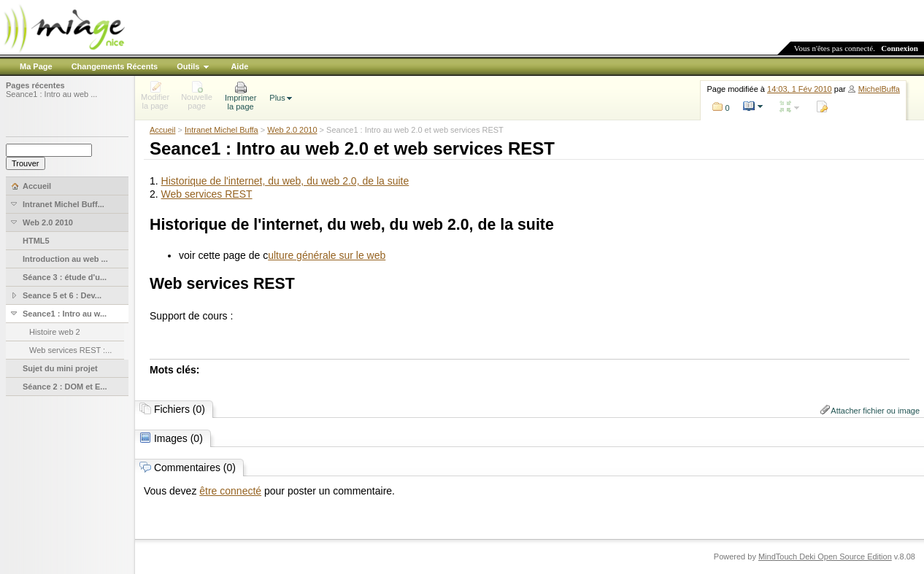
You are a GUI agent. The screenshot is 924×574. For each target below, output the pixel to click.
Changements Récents (115, 66)
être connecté (230, 491)
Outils (188, 66)
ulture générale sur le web (327, 255)
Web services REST (207, 194)
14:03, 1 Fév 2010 (800, 89)
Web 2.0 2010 (292, 130)
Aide (239, 66)
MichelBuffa (879, 89)
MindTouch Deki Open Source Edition (825, 556)
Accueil (162, 130)
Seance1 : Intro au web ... (51, 94)
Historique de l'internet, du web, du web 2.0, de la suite (285, 181)
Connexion (900, 48)
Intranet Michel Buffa (222, 130)
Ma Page (36, 66)
